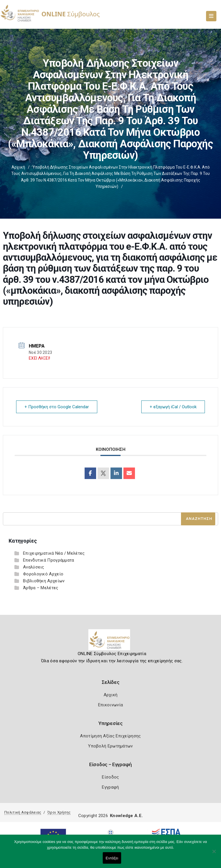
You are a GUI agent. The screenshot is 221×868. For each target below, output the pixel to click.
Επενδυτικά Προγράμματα (49, 560)
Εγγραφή (110, 787)
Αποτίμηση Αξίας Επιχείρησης (110, 736)
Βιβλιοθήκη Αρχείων (44, 581)
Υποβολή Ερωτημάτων (110, 746)
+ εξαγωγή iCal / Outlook (173, 407)
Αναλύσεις (34, 567)
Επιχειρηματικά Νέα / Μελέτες (54, 553)
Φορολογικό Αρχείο (43, 574)
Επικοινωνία (110, 705)
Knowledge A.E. (126, 816)
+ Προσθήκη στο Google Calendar (57, 407)
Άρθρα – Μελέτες (41, 588)
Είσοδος (110, 777)
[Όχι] (214, 854)
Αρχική (18, 167)
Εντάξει (112, 858)
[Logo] (111, 642)
